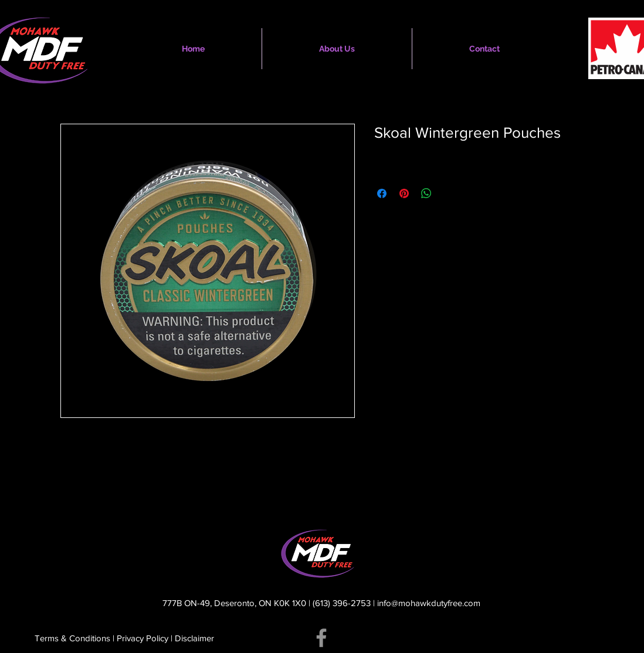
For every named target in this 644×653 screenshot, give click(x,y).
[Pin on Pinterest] (404, 193)
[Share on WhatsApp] (426, 193)
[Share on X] (449, 193)
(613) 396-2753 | (345, 603)
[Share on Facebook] (382, 193)
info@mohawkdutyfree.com (429, 603)
